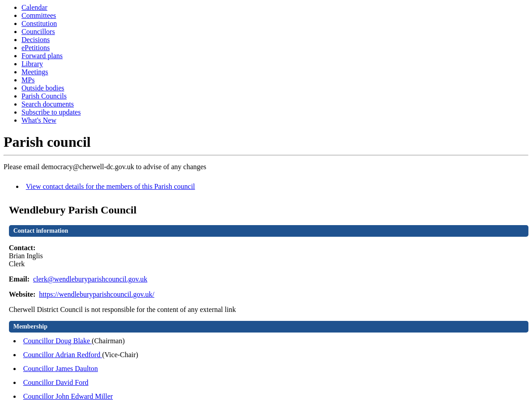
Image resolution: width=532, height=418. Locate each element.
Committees (39, 15)
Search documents (48, 104)
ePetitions (36, 48)
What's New (39, 120)
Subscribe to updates (51, 112)
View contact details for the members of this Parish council (111, 186)
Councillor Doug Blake (57, 341)
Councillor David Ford (56, 382)
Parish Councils (44, 96)
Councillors (38, 32)
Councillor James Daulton (61, 369)
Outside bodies (43, 88)
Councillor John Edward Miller (68, 396)
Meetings (35, 72)
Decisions (36, 40)
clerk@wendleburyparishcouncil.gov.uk (90, 279)
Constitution (39, 23)
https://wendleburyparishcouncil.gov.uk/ (97, 294)
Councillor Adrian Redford (63, 355)
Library (32, 64)
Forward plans (42, 56)
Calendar (34, 7)
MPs (28, 80)
